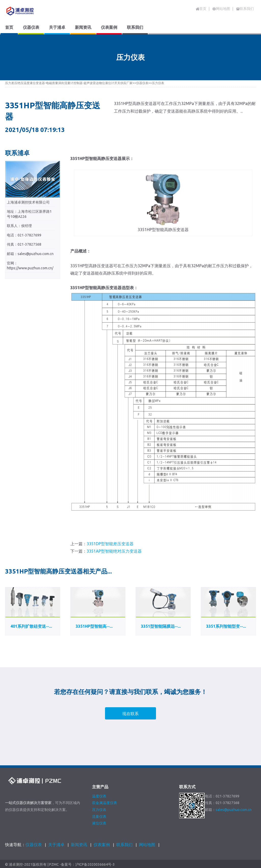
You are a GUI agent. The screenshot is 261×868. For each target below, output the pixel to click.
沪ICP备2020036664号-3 (95, 865)
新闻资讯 (79, 845)
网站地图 (147, 845)
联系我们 (124, 845)
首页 (201, 9)
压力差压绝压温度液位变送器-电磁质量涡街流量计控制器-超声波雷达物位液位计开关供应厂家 (69, 83)
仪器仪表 (142, 83)
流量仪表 (99, 817)
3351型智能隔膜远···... (161, 626)
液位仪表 (99, 823)
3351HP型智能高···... (94, 626)
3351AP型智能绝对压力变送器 (114, 551)
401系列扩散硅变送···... (31, 626)
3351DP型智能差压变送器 (110, 544)
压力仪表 (158, 83)
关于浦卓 (56, 845)
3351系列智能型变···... (226, 626)
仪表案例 (102, 845)
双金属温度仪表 (105, 803)
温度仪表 (99, 796)
